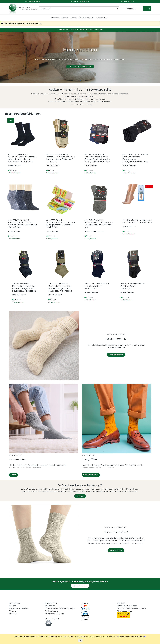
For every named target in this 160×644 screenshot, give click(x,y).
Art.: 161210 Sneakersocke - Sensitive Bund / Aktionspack (133, 286)
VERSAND (121, 603)
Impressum (50, 606)
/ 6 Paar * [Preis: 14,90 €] (19, 295)
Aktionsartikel (102, 18)
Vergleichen (15, 173)
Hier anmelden (80, 586)
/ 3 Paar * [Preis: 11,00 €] (91, 231)
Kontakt (80, 496)
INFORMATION (15, 603)
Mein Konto (130, 9)
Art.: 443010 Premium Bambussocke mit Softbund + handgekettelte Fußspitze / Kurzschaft (61, 158)
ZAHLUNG (85, 603)
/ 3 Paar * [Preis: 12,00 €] (15, 231)
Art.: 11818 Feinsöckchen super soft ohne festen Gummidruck (137, 221)
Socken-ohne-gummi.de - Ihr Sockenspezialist (80, 90)
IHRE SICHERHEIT (52, 619)
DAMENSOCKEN (116, 339)
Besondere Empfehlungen (23, 114)
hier (144, 636)
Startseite (55, 18)
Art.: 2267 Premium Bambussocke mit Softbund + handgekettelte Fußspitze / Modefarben (61, 224)
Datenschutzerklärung (55, 614)
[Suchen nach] (79, 9)
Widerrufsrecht (52, 611)
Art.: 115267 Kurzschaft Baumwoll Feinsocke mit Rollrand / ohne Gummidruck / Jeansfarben (22, 224)
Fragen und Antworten (19, 608)
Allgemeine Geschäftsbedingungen (60, 608)
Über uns (13, 614)
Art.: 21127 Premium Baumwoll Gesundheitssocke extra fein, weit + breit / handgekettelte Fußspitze (22, 158)
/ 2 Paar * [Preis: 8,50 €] (91, 166)
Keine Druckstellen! (116, 532)
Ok (80, 641)
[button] (78, 81)
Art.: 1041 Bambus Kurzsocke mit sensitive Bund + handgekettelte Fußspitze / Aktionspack (24, 287)
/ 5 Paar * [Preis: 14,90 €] (129, 166)
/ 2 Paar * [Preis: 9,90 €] (14, 166)
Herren (73, 18)
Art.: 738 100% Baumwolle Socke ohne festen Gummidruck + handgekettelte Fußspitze (135, 158)
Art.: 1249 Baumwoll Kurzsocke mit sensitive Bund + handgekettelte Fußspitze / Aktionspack (60, 287)
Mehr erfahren (116, 550)
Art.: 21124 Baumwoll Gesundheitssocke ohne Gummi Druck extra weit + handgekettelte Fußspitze (97, 158)
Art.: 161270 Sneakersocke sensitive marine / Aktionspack (97, 286)
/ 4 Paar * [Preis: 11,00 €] (129, 227)
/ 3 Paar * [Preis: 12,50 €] (53, 231)
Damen (65, 18)
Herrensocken (18, 459)
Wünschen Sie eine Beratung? (80, 485)
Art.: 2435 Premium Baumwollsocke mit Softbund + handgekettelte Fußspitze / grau (99, 224)
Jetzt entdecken (116, 355)
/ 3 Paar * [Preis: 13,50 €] (53, 166)
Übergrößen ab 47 (86, 18)
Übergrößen (89, 459)
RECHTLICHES (51, 603)
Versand (13, 611)
